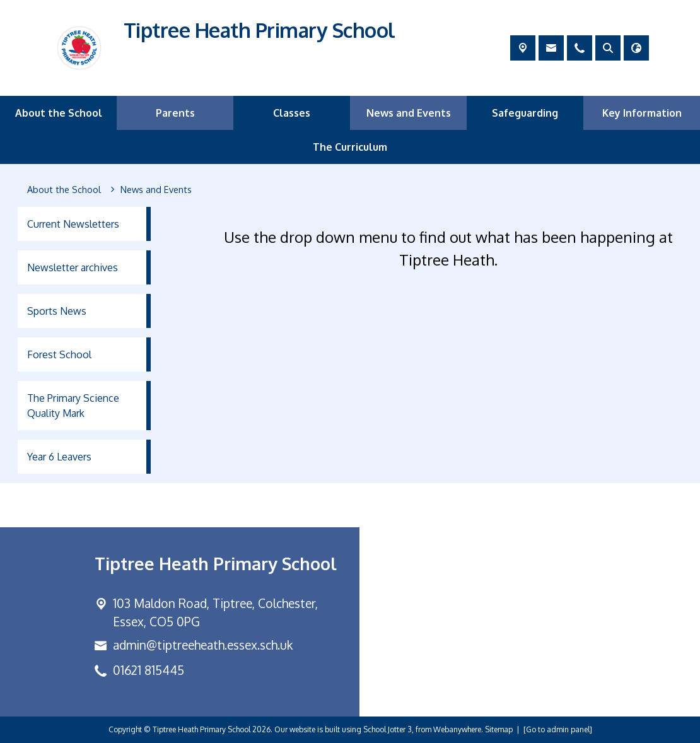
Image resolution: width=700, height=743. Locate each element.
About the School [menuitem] (59, 113)
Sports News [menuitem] (57, 311)
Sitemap (499, 729)
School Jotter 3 (388, 729)
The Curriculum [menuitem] (350, 147)
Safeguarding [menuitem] (525, 113)
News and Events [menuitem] (409, 113)
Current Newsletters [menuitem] (73, 224)
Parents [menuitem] (175, 113)
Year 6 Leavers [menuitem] (59, 457)
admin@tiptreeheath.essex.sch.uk (203, 645)
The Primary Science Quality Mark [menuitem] (73, 406)
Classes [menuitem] (292, 113)
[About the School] (64, 190)
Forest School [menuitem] (59, 354)
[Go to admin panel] (558, 729)
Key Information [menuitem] (642, 113)
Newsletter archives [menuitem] (73, 267)
